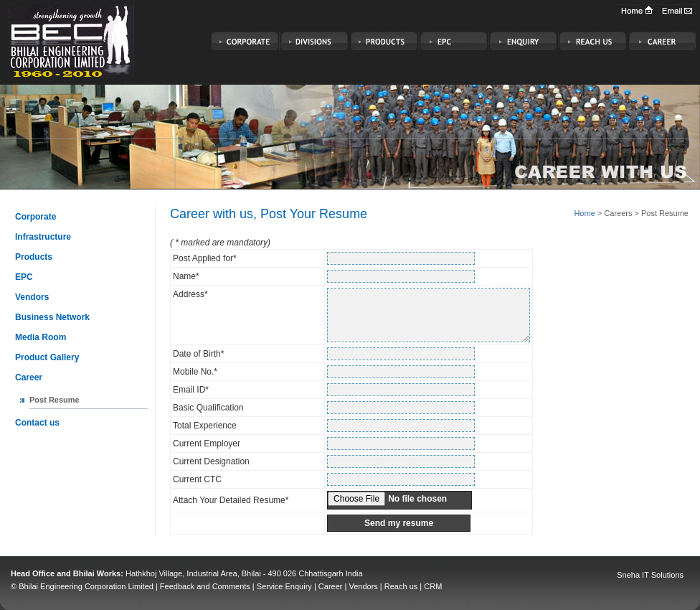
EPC (24, 277)
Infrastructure (43, 237)
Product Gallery (47, 357)
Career (29, 377)
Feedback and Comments (205, 586)
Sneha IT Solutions (650, 575)
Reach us (401, 586)
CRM (433, 586)
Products (34, 257)
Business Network (52, 317)
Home (584, 213)
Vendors (32, 297)
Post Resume (55, 400)
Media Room (41, 337)
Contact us (37, 423)
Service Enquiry (284, 586)
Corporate (36, 217)
